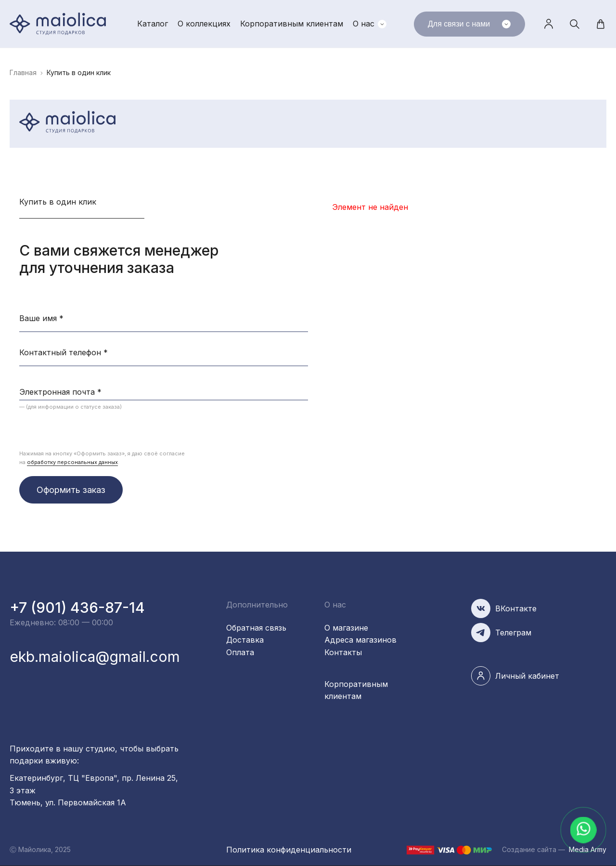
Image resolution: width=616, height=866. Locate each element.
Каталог (153, 24)
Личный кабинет (549, 24)
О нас (364, 24)
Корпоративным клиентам (292, 24)
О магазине (346, 628)
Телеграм (513, 633)
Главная (23, 72)
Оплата (240, 652)
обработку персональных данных (72, 462)
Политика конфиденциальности (289, 850)
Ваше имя (41, 318)
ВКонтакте (516, 608)
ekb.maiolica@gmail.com (95, 657)
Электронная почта (60, 392)
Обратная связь (256, 628)
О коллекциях (204, 24)
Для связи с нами (469, 24)
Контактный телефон (64, 352)
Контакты (343, 652)
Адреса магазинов (360, 640)
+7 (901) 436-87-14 (77, 607)
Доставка (245, 640)
